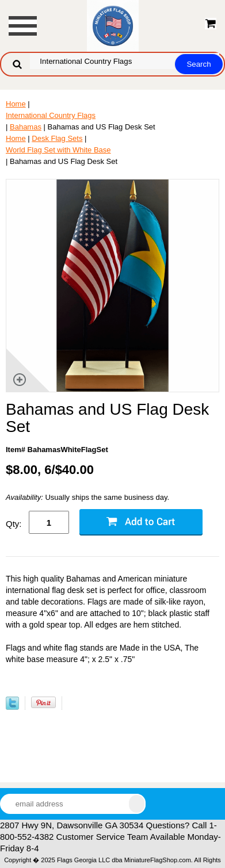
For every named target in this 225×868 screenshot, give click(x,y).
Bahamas (26, 127)
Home (16, 104)
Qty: (14, 524)
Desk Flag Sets (57, 138)
